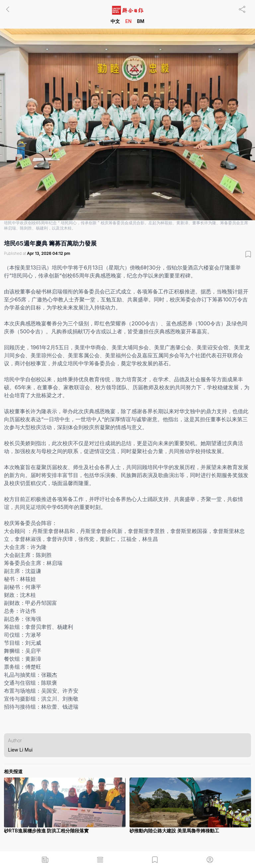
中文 (115, 21)
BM (140, 21)
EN (128, 21)
